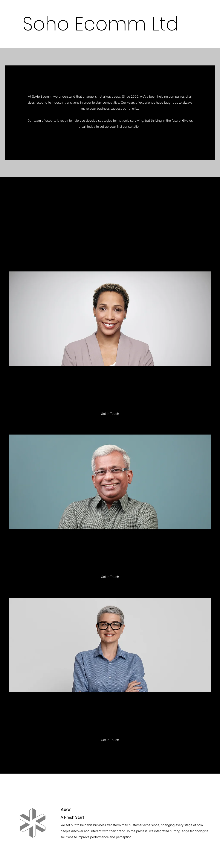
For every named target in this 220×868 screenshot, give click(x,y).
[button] (110, 142)
